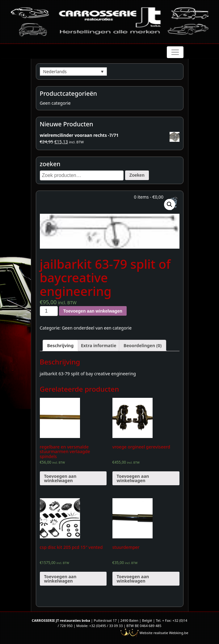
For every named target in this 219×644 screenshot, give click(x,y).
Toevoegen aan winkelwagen (93, 311)
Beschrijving (61, 345)
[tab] (61, 345)
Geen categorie (55, 103)
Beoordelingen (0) (143, 345)
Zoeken (137, 175)
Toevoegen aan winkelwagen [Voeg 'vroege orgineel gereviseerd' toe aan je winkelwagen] (133, 478)
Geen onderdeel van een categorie (97, 328)
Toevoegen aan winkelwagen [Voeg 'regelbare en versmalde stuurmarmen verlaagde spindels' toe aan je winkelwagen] (60, 478)
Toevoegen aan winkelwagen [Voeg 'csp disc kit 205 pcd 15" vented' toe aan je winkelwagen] (60, 579)
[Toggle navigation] (175, 52)
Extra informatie (99, 345)
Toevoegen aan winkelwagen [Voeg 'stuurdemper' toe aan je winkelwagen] (133, 579)
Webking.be (179, 633)
